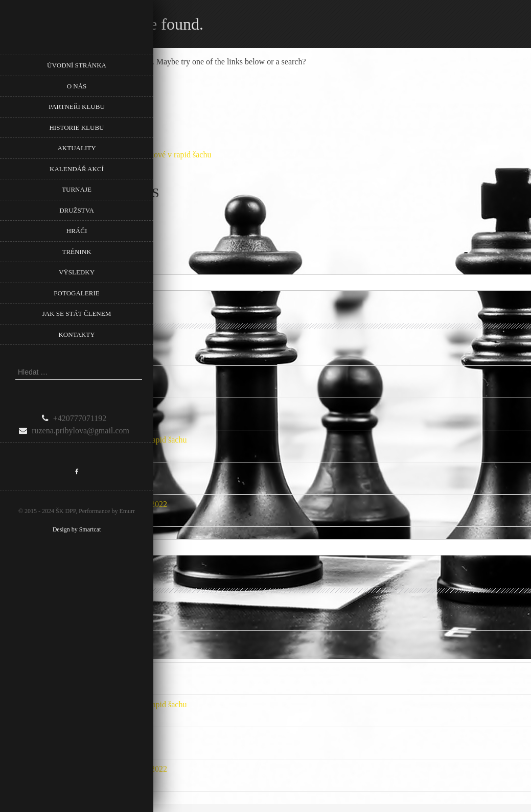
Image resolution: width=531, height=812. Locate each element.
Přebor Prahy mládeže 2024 (45, 408)
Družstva (77, 210)
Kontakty (76, 334)
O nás (77, 86)
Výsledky (77, 272)
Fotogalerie (76, 293)
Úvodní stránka (77, 65)
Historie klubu (76, 127)
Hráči (77, 231)
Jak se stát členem (77, 314)
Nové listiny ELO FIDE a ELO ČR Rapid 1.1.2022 (84, 504)
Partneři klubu (77, 107)
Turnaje (77, 189)
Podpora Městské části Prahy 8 (50, 343)
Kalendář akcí (77, 169)
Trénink (76, 252)
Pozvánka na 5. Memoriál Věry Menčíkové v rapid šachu (93, 440)
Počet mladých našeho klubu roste (56, 472)
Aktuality (76, 148)
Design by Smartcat (77, 529)
